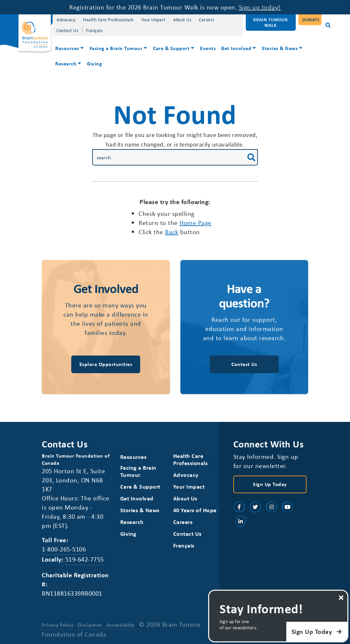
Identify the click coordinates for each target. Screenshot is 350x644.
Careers (207, 19)
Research (66, 63)
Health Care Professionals (108, 19)
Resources (67, 48)
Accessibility (121, 625)
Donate (311, 19)
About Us (182, 19)
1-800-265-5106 (64, 549)
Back (172, 232)
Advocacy (66, 19)
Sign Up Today (270, 484)
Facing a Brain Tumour (116, 48)
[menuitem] (70, 49)
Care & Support (171, 48)
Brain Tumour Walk (271, 22)
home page (195, 223)
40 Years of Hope (195, 510)
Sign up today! (260, 7)
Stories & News (280, 48)
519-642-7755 (85, 559)
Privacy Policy (58, 625)
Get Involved (236, 48)
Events (208, 48)
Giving (94, 63)
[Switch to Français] (94, 31)
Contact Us (67, 30)
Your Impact (154, 19)
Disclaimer (90, 625)
